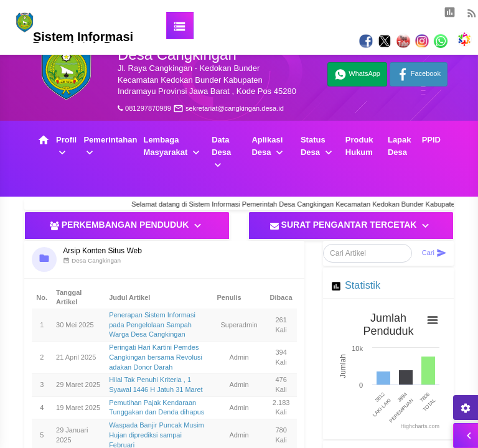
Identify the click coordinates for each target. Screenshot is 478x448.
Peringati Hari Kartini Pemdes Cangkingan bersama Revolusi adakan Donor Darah (156, 357)
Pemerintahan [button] (110, 147)
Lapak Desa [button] (400, 146)
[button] (326, 16)
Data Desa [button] (221, 153)
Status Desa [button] (318, 147)
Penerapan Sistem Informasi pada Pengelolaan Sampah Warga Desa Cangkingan (152, 324)
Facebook (419, 74)
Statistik (363, 285)
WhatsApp (357, 74)
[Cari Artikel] (368, 253)
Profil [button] (66, 147)
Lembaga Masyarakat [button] (172, 147)
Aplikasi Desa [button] (269, 147)
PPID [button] (431, 140)
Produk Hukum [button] (359, 146)
